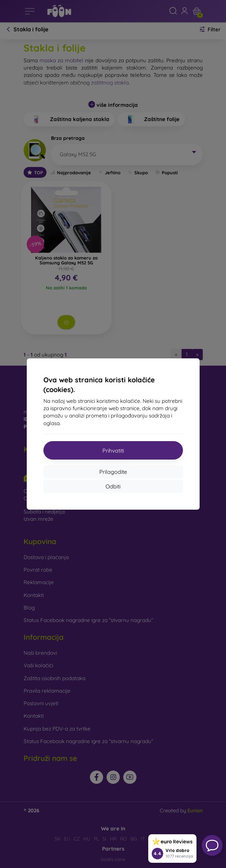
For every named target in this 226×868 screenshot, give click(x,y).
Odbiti (113, 486)
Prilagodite (113, 472)
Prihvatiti (113, 451)
